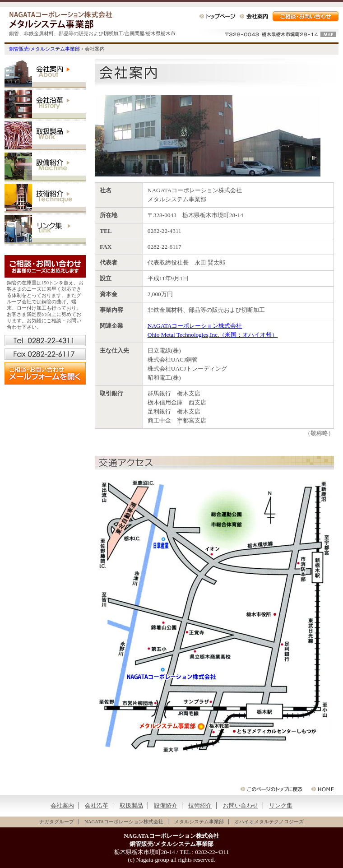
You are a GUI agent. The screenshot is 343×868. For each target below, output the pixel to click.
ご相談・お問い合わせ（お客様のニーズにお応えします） (45, 266)
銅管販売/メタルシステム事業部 (61, 20)
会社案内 (254, 16)
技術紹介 (45, 199)
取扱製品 (45, 137)
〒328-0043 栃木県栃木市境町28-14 (266, 35)
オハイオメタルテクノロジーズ (269, 822)
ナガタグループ (57, 822)
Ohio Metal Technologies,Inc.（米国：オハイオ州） (213, 335)
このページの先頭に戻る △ (271, 789)
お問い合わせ (241, 805)
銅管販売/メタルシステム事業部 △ (323, 789)
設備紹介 (45, 168)
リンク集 (45, 230)
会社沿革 (45, 106)
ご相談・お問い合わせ (306, 16)
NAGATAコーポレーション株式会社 (195, 326)
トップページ (217, 16)
